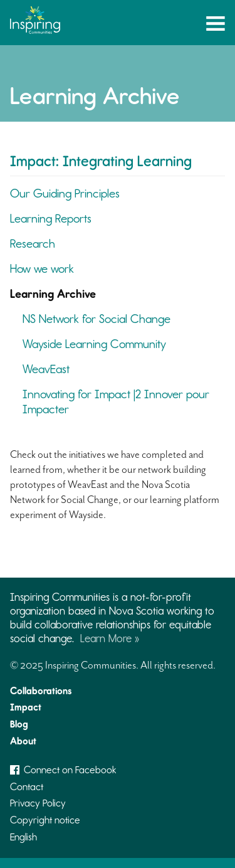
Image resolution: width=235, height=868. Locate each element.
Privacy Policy (38, 803)
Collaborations (41, 691)
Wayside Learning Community (94, 344)
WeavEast (46, 369)
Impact (26, 707)
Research (33, 244)
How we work (42, 269)
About (23, 741)
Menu (216, 26)
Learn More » (110, 638)
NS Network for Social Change (97, 319)
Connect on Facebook (63, 770)
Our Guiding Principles (65, 193)
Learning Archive (53, 294)
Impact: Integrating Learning (101, 161)
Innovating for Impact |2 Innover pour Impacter (116, 402)
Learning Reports (51, 219)
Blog (19, 724)
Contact (27, 787)
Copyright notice (45, 820)
